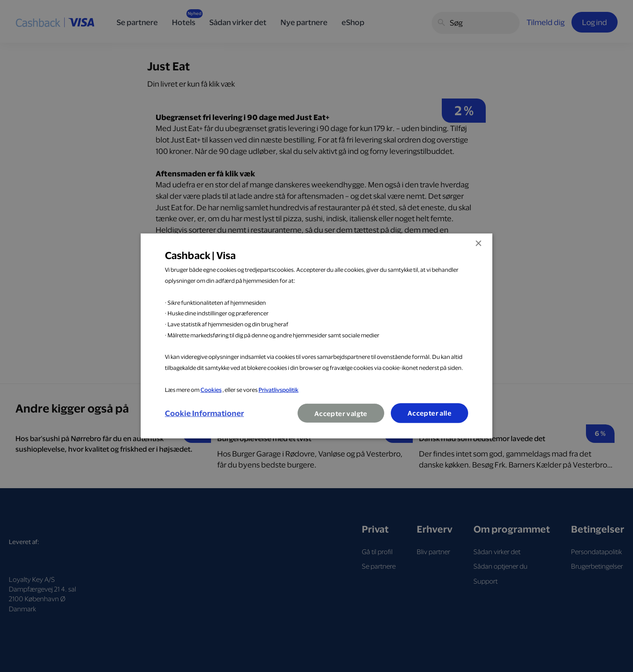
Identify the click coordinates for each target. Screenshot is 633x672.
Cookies (211, 389)
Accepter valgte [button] (341, 414)
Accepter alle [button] (429, 413)
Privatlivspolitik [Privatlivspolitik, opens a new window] (278, 389)
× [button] (478, 244)
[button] (204, 413)
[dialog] (316, 336)
